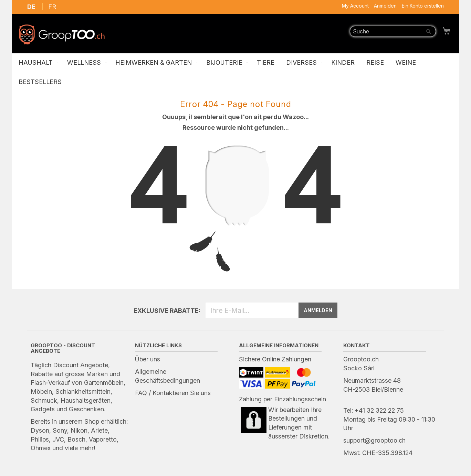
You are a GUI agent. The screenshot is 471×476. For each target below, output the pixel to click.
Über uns (148, 359)
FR (52, 7)
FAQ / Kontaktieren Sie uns (173, 393)
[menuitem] (37, 63)
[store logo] (62, 34)
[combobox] (393, 31)
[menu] (235, 73)
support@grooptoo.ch (374, 440)
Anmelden (385, 6)
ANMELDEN (318, 310)
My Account (355, 6)
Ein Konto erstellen (423, 6)
